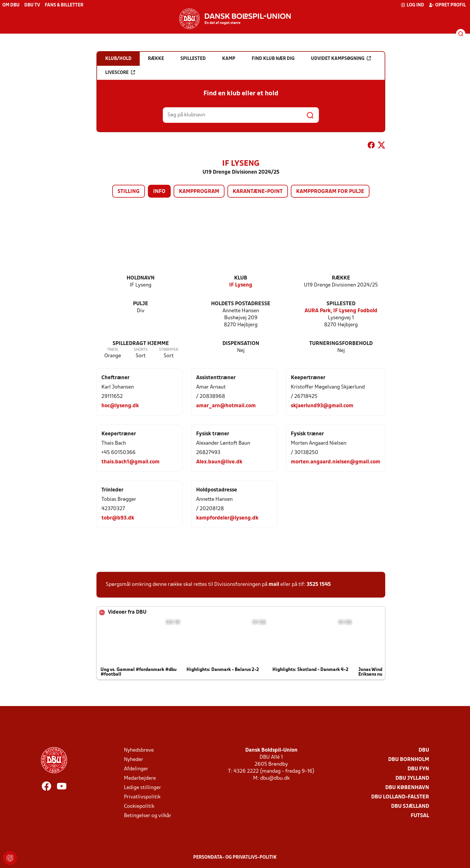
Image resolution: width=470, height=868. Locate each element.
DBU (424, 750)
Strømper (169, 350)
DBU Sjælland (410, 806)
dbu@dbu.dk (275, 778)
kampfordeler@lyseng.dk (227, 518)
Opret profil (447, 5)
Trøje (113, 350)
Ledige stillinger (142, 788)
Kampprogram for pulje (330, 192)
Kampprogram (199, 192)
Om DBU (11, 5)
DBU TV (32, 5)
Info (159, 192)
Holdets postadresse (241, 304)
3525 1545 (319, 585)
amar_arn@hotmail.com (226, 406)
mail (274, 585)
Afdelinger (136, 769)
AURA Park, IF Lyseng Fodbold (341, 311)
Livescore (120, 73)
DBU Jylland (412, 778)
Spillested (341, 304)
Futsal (420, 816)
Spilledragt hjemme (141, 344)
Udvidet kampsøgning (341, 58)
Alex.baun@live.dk (219, 462)
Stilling (129, 192)
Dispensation (241, 344)
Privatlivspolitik (142, 797)
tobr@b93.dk (118, 518)
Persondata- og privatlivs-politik (235, 857)
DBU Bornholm (409, 760)
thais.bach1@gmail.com (131, 462)
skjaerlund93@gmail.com (322, 406)
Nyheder (134, 760)
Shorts (141, 350)
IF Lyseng (241, 285)
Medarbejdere (140, 778)
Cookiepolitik (139, 806)
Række (341, 278)
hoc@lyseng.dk (120, 406)
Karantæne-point (258, 192)
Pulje (141, 304)
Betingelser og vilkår (148, 816)
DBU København (407, 788)
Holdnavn (141, 278)
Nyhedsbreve (139, 750)
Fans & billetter (64, 5)
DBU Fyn (418, 769)
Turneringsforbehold (341, 344)
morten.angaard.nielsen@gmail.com (336, 462)
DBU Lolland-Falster (400, 797)
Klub (241, 278)
